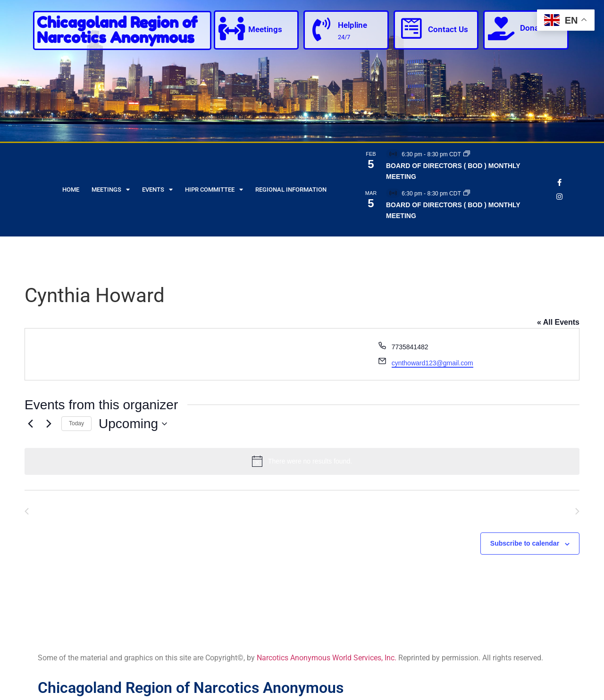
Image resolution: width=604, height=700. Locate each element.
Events (157, 190)
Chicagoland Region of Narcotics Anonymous (117, 30)
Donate (533, 28)
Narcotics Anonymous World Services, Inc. (327, 658)
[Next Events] (49, 424)
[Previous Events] (30, 424)
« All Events (558, 322)
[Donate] (501, 28)
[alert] (302, 461)
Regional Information (291, 190)
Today (76, 423)
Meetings (265, 29)
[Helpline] (321, 29)
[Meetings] (232, 28)
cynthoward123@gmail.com (432, 363)
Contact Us (448, 29)
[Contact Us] (411, 28)
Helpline (352, 25)
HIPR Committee (214, 190)
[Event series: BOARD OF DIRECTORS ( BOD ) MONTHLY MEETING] (467, 154)
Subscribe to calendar (525, 543)
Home (71, 190)
